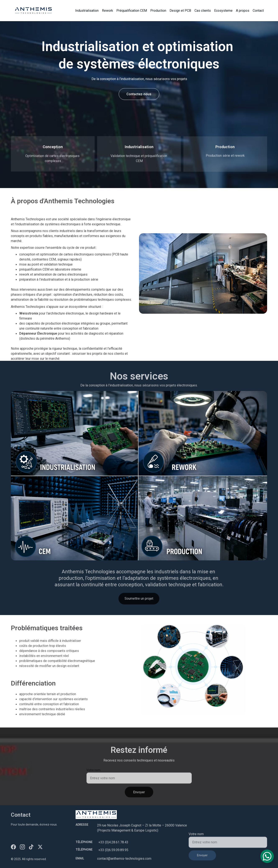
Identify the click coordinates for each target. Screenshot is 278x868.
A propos (243, 11)
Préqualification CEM (132, 11)
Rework (107, 11)
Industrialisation (87, 11)
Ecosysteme (223, 11)
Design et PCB (180, 11)
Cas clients (203, 11)
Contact (258, 11)
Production (158, 11)
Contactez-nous (139, 95)
